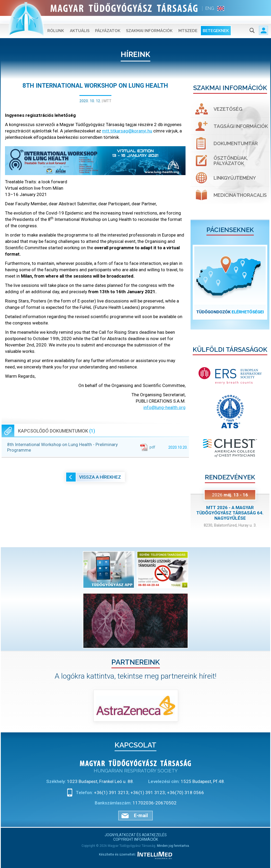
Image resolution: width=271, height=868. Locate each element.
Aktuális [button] (80, 24)
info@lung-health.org (164, 407)
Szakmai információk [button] (149, 24)
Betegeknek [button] (216, 24)
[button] (197, 282)
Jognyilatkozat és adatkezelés (136, 835)
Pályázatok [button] (108, 24)
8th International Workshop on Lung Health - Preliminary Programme (97, 447)
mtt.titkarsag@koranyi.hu (127, 131)
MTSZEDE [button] (188, 24)
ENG (210, 8)
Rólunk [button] (56, 24)
